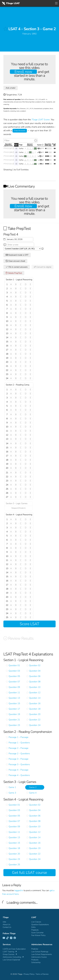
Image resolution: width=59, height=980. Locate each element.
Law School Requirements (42, 954)
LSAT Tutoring (10, 952)
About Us (6, 925)
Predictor (35, 949)
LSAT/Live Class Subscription (14, 949)
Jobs (4, 922)
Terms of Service (42, 974)
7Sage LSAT (11, 3)
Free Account (20, 131)
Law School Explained (11, 960)
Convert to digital (43, 267)
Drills (33, 927)
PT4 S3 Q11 (9, 164)
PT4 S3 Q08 (9, 152)
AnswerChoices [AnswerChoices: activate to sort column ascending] (30, 145)
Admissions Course (39, 957)
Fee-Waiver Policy (38, 935)
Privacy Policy (29, 974)
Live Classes (36, 922)
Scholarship (36, 962)
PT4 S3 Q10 (9, 160)
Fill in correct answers (17, 267)
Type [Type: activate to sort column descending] (16, 145)
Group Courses (10, 954)
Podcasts (35, 960)
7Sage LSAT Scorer (41, 120)
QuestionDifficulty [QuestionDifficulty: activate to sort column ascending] (48, 145)
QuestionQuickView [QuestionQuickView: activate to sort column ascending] (8, 145)
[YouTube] (4, 938)
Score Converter (37, 933)
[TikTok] (7, 938)
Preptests (35, 930)
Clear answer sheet (15, 261)
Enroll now (23, 72)
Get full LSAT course (29, 873)
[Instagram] (11, 938)
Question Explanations (40, 925)
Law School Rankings (40, 952)
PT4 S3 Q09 (9, 156)
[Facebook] (15, 938)
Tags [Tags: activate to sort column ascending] (21, 145)
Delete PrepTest (14, 273)
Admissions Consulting (13, 957)
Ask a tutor (11, 88)
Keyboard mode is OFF (17, 255)
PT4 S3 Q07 (9, 148)
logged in (19, 890)
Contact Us (7, 927)
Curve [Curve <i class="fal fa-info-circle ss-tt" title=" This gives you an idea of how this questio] (41, 145)
